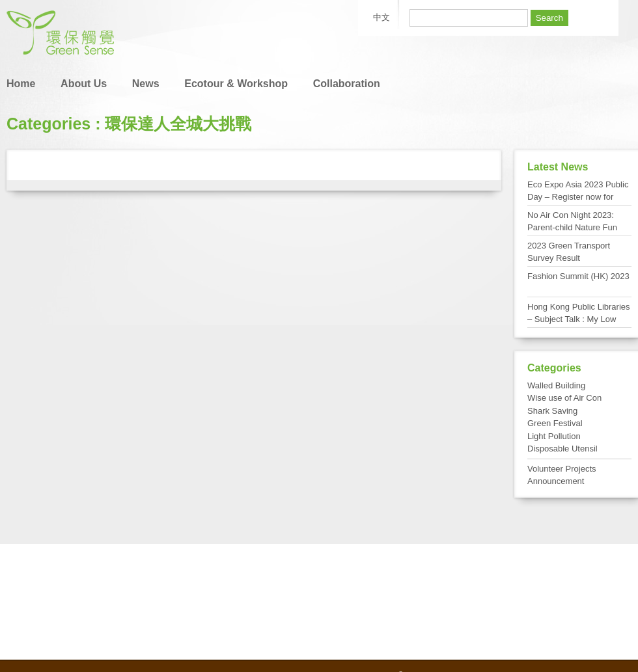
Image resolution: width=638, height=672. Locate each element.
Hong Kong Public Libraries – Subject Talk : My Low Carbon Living (579, 319)
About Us (84, 84)
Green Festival (555, 423)
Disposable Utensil (562, 449)
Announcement (556, 481)
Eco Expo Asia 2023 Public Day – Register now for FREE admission (578, 197)
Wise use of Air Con (564, 398)
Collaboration (347, 84)
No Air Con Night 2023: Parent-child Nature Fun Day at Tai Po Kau (572, 228)
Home (21, 84)
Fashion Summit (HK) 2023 (578, 276)
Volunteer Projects (562, 469)
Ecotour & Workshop (236, 84)
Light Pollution (554, 436)
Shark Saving (552, 411)
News (146, 84)
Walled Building (556, 385)
